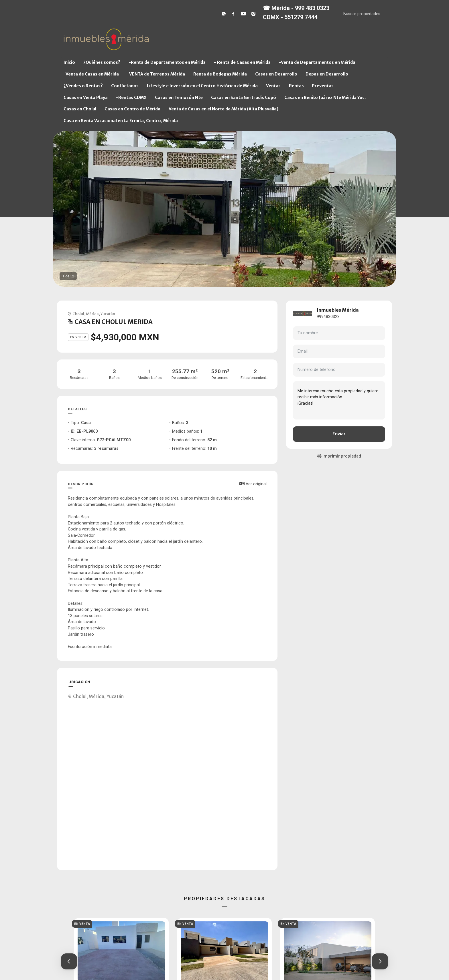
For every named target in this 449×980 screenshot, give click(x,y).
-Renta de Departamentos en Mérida (167, 62)
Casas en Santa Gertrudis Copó (244, 98)
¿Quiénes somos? (102, 62)
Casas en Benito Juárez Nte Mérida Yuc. (325, 98)
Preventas (323, 86)
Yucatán (108, 314)
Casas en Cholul (80, 109)
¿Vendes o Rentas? (83, 86)
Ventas (273, 86)
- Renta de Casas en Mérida (242, 62)
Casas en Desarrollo (276, 74)
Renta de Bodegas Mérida (220, 74)
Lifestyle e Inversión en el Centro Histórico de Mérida (202, 86)
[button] (69, 961)
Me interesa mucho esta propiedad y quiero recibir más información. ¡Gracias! (339, 400)
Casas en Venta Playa (86, 98)
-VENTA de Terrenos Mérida (156, 74)
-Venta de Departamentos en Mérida (317, 62)
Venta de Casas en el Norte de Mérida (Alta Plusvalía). (224, 109)
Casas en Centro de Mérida (132, 109)
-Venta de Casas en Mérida (91, 74)
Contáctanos (125, 86)
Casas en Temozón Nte (179, 98)
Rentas (296, 86)
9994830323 (328, 317)
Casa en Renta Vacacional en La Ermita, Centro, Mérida (121, 121)
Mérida (92, 314)
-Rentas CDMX (131, 98)
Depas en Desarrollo (327, 74)
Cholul (78, 314)
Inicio (69, 62)
